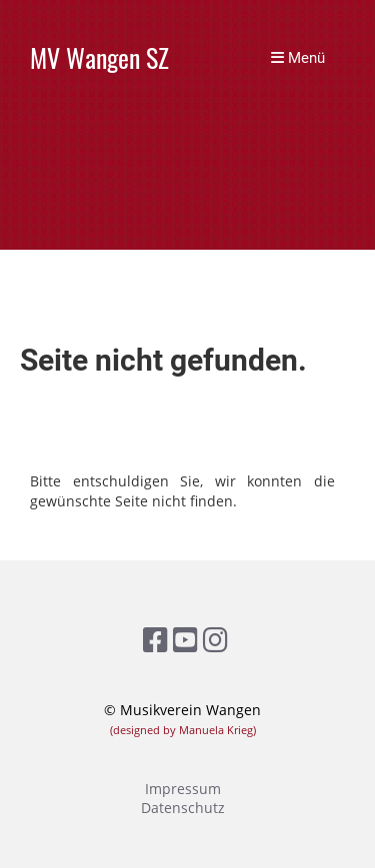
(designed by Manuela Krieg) (183, 730)
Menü (298, 58)
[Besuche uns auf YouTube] (185, 639)
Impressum (183, 789)
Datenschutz (183, 808)
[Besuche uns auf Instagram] (215, 639)
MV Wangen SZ (99, 58)
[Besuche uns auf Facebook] (155, 639)
